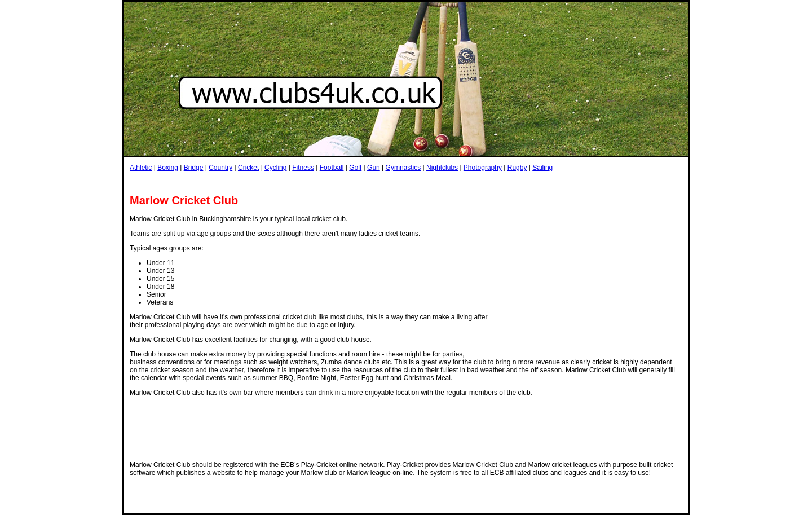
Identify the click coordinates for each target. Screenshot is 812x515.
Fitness (303, 168)
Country (220, 168)
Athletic (141, 168)
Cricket (248, 168)
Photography (483, 168)
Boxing (168, 168)
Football (332, 168)
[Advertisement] (335, 182)
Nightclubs (442, 168)
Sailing (542, 168)
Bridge (194, 168)
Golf (355, 168)
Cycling (275, 168)
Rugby (517, 168)
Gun (374, 168)
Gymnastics (403, 168)
